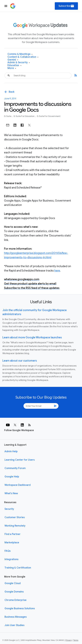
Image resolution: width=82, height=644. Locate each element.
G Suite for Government (49, 116)
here (57, 271)
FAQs (8, 551)
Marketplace (12, 543)
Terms (76, 640)
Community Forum (15, 468)
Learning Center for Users (20, 460)
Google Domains (14, 592)
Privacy (69, 640)
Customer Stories (15, 517)
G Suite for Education (24, 116)
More (12, 68)
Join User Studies (14, 625)
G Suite (8, 116)
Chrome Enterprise (15, 600)
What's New (11, 493)
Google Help (12, 477)
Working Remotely (15, 526)
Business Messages (16, 617)
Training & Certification (18, 568)
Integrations (11, 559)
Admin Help (11, 451)
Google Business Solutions (20, 608)
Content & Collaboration (23, 57)
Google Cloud (13, 583)
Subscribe (66, 6)
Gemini (13, 60)
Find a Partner (12, 534)
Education (14, 65)
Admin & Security (19, 63)
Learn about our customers (20, 361)
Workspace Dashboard (18, 485)
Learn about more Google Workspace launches (32, 337)
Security (9, 509)
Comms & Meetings (20, 54)
